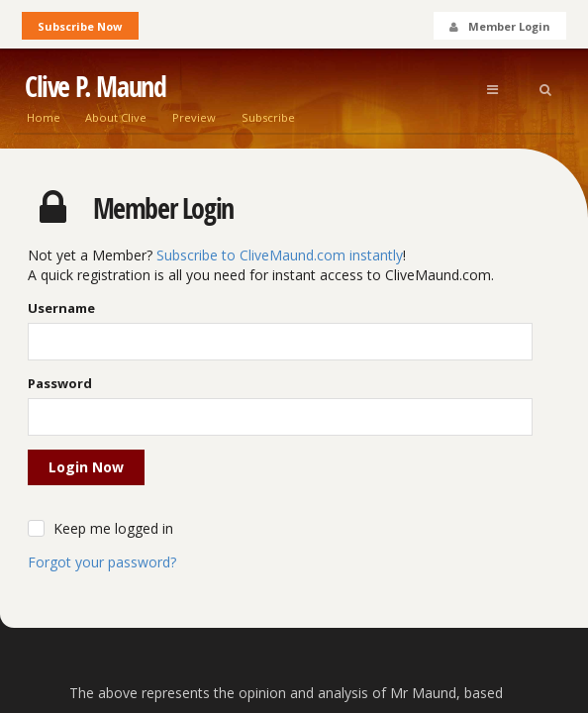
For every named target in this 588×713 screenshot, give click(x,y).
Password (60, 383)
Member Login (499, 26)
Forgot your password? (102, 562)
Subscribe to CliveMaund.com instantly (280, 255)
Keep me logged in (113, 528)
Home (44, 117)
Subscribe (268, 117)
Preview (194, 117)
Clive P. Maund (95, 87)
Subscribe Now (80, 26)
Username (61, 308)
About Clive (116, 117)
